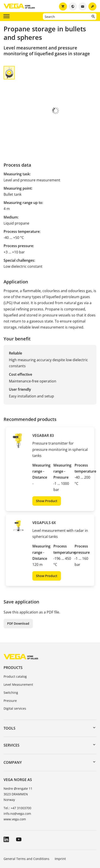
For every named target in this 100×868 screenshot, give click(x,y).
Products (13, 637)
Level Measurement (18, 654)
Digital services (15, 678)
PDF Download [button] (18, 593)
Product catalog (15, 646)
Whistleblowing (62, 841)
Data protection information (24, 841)
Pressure (10, 670)
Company (13, 732)
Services (11, 715)
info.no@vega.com (17, 783)
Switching (11, 662)
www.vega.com (15, 789)
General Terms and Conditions (26, 829)
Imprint (60, 829)
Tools (9, 698)
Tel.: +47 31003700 (17, 778)
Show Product (47, 471)
